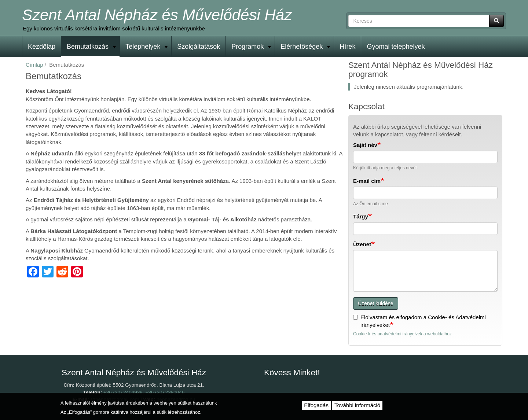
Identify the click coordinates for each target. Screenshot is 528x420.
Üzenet (362, 244)
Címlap (34, 65)
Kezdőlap (42, 47)
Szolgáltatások (199, 47)
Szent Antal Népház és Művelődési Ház (157, 15)
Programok (251, 47)
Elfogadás (316, 405)
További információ (357, 405)
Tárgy (361, 216)
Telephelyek (146, 47)
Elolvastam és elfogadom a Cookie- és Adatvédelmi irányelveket (419, 321)
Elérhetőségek (305, 47)
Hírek (347, 47)
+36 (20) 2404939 (123, 392)
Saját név (365, 145)
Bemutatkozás (91, 47)
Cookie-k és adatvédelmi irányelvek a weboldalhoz (402, 334)
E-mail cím (367, 181)
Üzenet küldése (376, 303)
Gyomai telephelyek (396, 47)
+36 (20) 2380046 (165, 392)
